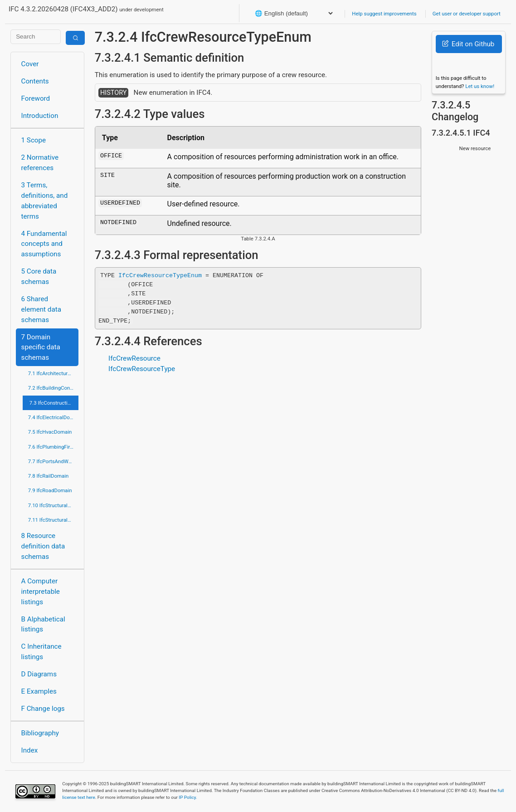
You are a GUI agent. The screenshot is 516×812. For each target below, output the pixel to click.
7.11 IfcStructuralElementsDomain (54, 520)
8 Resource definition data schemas (43, 546)
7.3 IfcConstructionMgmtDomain (54, 403)
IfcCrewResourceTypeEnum (160, 275)
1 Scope (34, 140)
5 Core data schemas (39, 276)
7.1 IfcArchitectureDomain (54, 373)
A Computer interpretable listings (41, 592)
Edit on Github (468, 44)
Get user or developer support (467, 14)
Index (30, 750)
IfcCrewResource (134, 358)
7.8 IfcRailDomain (49, 476)
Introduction (40, 116)
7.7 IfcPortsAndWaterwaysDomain (54, 461)
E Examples (39, 691)
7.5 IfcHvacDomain (50, 432)
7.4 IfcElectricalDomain (54, 417)
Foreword (36, 98)
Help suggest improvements (384, 14)
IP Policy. (188, 797)
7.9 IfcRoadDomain (50, 490)
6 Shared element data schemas (41, 309)
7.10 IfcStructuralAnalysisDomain (54, 505)
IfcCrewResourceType (142, 369)
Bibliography (40, 733)
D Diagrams (39, 674)
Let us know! (480, 86)
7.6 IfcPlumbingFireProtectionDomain (54, 447)
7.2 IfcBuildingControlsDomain (54, 388)
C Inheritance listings (41, 652)
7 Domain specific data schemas (41, 347)
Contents (35, 81)
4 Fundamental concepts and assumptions (44, 244)
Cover (30, 64)
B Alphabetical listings (43, 624)
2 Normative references (40, 163)
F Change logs (43, 709)
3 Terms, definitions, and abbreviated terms (45, 201)
